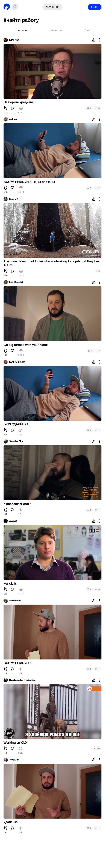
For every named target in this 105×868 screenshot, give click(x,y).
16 (97, 589)
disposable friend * (17, 504)
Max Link (14, 199)
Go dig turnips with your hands (26, 345)
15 (97, 188)
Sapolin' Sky (16, 441)
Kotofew (14, 40)
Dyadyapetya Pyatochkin (23, 680)
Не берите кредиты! (19, 102)
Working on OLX (15, 743)
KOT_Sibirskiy (17, 362)
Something (15, 601)
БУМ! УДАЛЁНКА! (16, 424)
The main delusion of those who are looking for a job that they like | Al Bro (52, 263)
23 (97, 108)
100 (97, 748)
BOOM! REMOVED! (17, 663)
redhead (14, 119)
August (13, 521)
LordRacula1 (16, 282)
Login (95, 7)
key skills (10, 584)
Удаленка (11, 822)
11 (97, 430)
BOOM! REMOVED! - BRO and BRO (29, 182)
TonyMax (14, 760)
